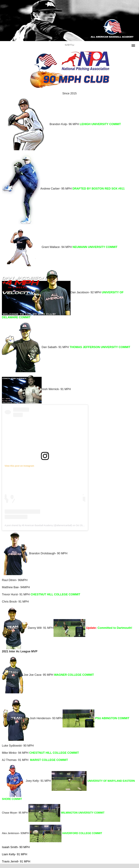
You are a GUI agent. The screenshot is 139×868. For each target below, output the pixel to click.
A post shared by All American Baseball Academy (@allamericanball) (38, 525)
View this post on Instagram (19, 466)
